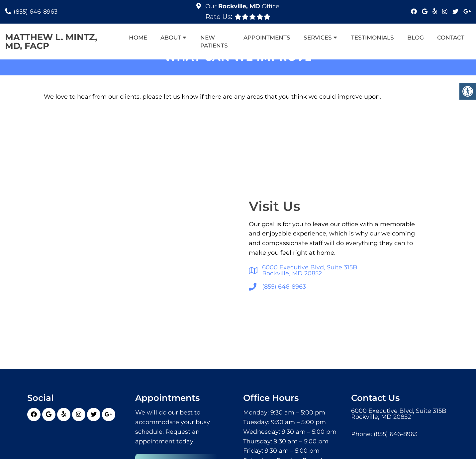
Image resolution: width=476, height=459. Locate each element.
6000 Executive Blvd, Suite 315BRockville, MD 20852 (310, 270)
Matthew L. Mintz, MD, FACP (51, 42)
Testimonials (373, 38)
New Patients (214, 42)
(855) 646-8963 (36, 12)
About (171, 38)
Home (138, 38)
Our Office (241, 6)
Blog (416, 38)
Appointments (267, 38)
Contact (451, 38)
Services (318, 38)
